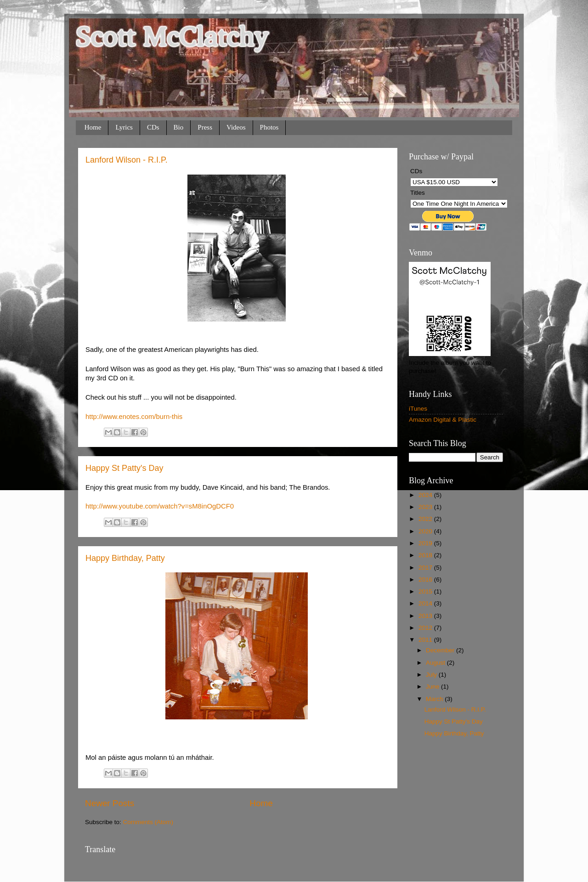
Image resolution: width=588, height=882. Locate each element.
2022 (426, 519)
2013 (426, 616)
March (435, 699)
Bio (179, 127)
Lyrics (124, 127)
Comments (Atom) (148, 822)
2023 (426, 507)
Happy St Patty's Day (124, 468)
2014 (426, 603)
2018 (426, 555)
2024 (426, 495)
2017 (426, 568)
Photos (269, 127)
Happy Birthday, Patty (125, 558)
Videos (236, 127)
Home (93, 127)
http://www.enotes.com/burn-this (134, 417)
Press (205, 127)
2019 (426, 543)
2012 (426, 628)
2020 (426, 531)
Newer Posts (110, 803)
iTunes (418, 409)
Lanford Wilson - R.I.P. (127, 160)
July (432, 675)
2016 (426, 580)
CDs (153, 127)
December (441, 650)
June (433, 687)
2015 (426, 591)
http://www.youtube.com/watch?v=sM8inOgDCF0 (160, 506)
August (436, 663)
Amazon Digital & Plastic (443, 420)
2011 (426, 640)
